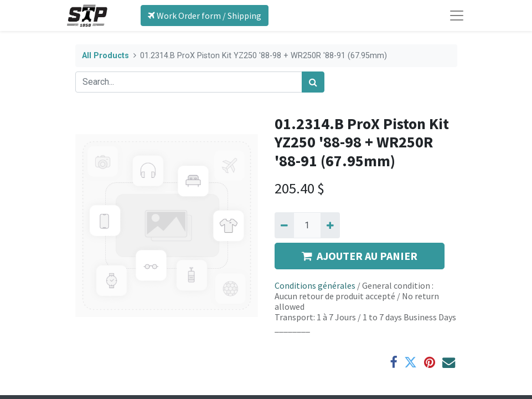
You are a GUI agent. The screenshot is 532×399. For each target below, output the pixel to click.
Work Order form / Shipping (205, 16)
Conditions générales (315, 285)
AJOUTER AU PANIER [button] (360, 256)
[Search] (313, 82)
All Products (105, 56)
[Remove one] (284, 225)
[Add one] (330, 225)
